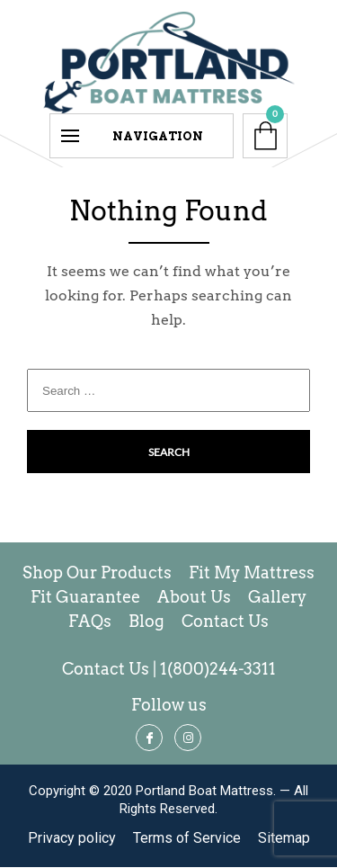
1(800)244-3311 (218, 669)
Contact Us (106, 669)
